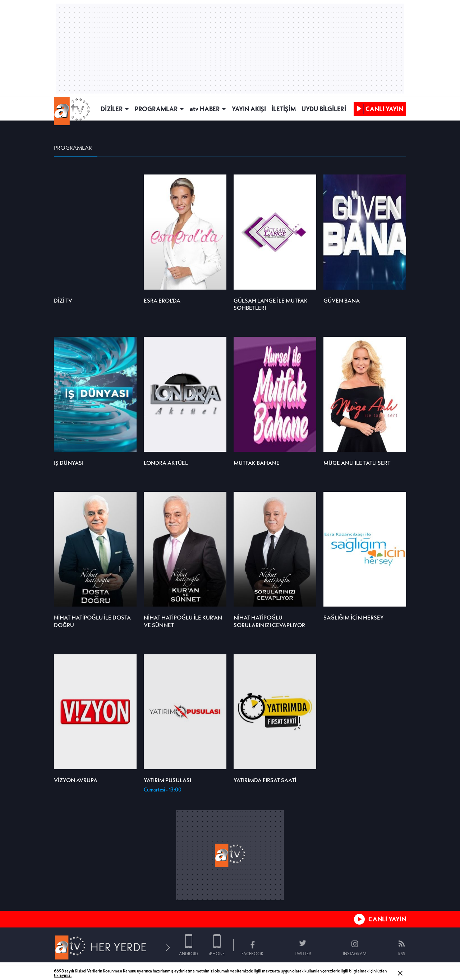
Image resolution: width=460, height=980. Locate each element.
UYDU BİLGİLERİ (324, 109)
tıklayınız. (63, 975)
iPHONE (217, 953)
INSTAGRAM (355, 953)
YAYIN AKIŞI (249, 109)
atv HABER (205, 109)
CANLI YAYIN (387, 919)
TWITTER (303, 953)
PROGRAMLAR (156, 109)
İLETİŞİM (284, 109)
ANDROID (188, 953)
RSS (402, 953)
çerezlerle (331, 971)
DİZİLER (112, 109)
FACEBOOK (252, 953)
